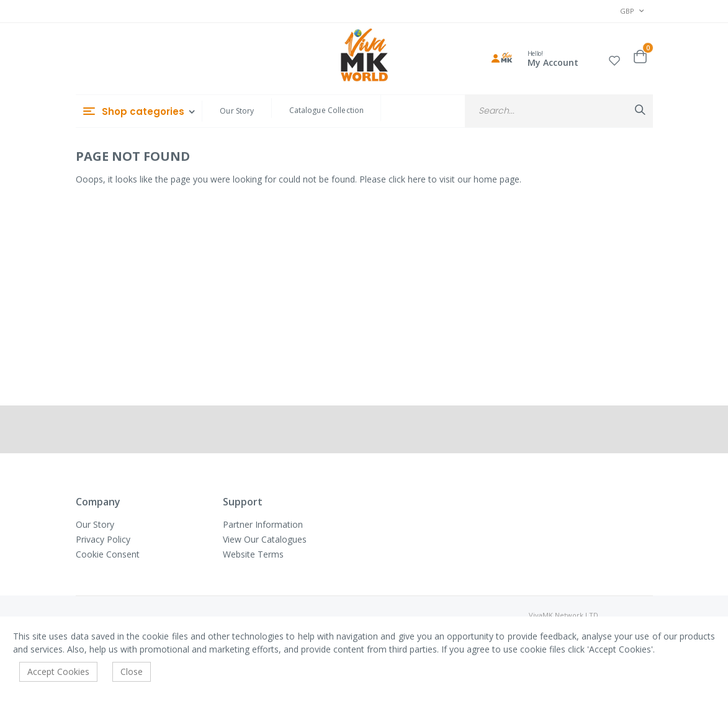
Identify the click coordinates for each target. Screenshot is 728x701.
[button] (614, 59)
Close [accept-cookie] (132, 672)
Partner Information (263, 524)
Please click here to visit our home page (439, 179)
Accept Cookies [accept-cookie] (58, 672)
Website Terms (253, 554)
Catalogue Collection (327, 110)
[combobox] (559, 111)
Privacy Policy (103, 539)
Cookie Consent (108, 554)
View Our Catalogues (265, 539)
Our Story (237, 111)
